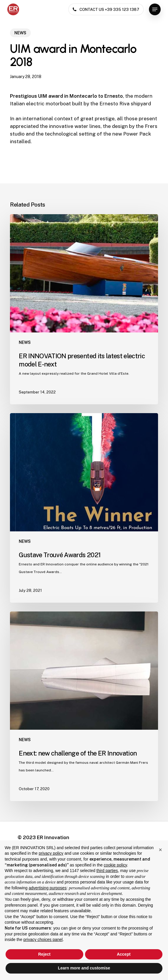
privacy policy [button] (51, 853)
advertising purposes (48, 888)
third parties (107, 871)
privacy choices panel (43, 940)
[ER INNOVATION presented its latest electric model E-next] (84, 309)
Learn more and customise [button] (84, 968)
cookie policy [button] (115, 865)
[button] (155, 9)
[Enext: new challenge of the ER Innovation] (84, 706)
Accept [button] (124, 954)
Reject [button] (44, 954)
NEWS (20, 33)
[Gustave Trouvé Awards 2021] (84, 508)
